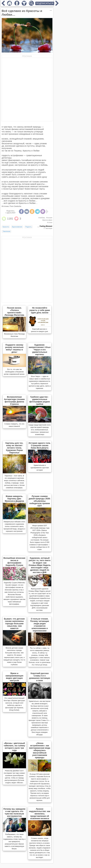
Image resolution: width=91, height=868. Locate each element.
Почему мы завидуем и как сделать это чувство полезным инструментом (14, 812)
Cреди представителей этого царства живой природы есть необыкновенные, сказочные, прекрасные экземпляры (40, 430)
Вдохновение (17, 227)
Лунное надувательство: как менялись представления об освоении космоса (40, 814)
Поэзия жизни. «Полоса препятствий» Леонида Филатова (14, 311)
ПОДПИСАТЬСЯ (45, 3)
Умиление (6, 231)
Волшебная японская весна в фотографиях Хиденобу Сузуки (14, 562)
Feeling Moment (46, 226)
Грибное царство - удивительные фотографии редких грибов (40, 400)
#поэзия (49, 218)
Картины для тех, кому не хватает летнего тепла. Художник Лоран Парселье (14, 448)
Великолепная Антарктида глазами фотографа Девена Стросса (14, 400)
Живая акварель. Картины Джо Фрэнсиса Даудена (14, 499)
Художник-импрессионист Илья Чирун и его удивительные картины (40, 350)
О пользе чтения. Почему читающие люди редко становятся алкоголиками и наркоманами (40, 625)
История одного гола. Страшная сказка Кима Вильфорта (40, 445)
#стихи (50, 222)
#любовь (42, 218)
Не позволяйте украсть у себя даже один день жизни (40, 310)
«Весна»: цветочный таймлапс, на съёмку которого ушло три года (14, 747)
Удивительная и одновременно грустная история (40, 468)
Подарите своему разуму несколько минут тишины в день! (14, 348)
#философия (47, 220)
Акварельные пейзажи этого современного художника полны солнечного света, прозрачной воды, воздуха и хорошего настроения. (14, 526)
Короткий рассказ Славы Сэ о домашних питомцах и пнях (40, 677)
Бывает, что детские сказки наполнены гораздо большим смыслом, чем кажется (14, 624)
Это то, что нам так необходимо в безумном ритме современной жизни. (14, 372)
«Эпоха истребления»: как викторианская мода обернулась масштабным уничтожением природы (40, 750)
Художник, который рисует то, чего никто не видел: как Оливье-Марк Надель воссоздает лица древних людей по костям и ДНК (40, 565)
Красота (6, 227)
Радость (29, 227)
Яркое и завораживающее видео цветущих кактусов (14, 677)
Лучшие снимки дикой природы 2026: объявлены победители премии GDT (40, 501)
